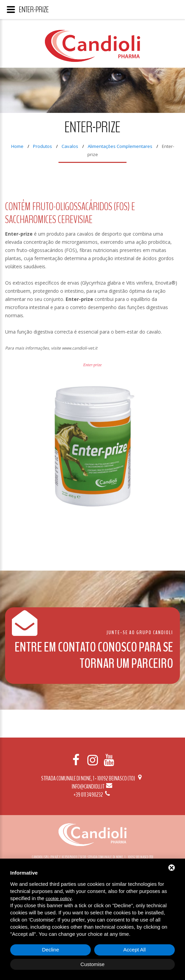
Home (17, 146)
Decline (50, 950)
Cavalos (70, 146)
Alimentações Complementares (120, 146)
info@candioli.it (92, 787)
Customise (93, 964)
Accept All (135, 950)
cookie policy (58, 899)
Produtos (43, 146)
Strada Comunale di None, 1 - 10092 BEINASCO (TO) (92, 778)
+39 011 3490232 (92, 795)
